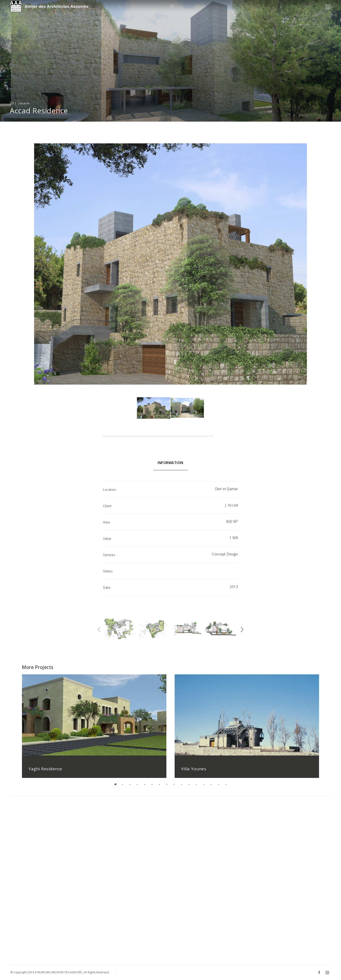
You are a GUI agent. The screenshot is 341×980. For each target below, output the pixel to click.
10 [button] (182, 788)
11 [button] (189, 788)
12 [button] (196, 788)
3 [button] (130, 788)
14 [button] (211, 788)
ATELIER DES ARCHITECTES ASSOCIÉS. (59, 972)
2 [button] (122, 788)
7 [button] (159, 788)
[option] (94, 730)
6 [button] (152, 788)
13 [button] (204, 788)
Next (242, 630)
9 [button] (174, 788)
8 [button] (167, 788)
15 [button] (219, 788)
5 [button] (145, 788)
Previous (99, 630)
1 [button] (115, 788)
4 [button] (137, 788)
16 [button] (226, 788)
